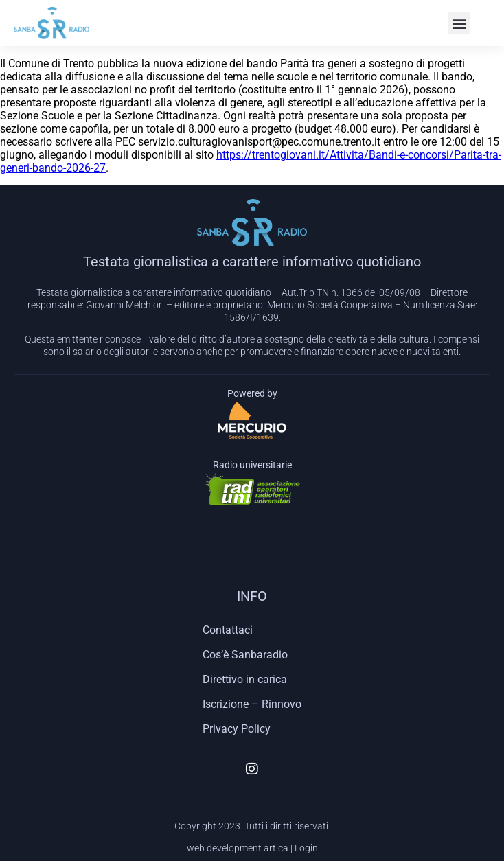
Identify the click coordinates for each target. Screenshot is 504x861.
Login (306, 848)
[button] (459, 23)
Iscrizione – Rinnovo (252, 704)
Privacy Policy (237, 729)
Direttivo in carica (245, 679)
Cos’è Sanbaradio (245, 655)
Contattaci (228, 630)
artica (276, 848)
